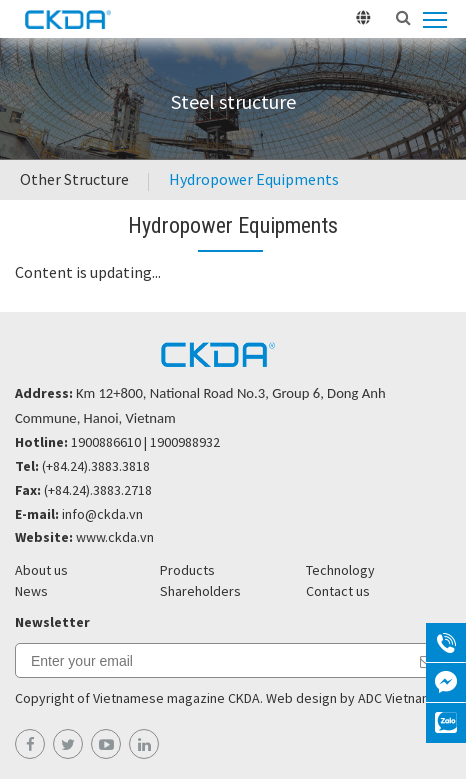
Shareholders (200, 591)
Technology (340, 570)
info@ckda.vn (102, 514)
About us (41, 570)
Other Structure (74, 179)
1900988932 (185, 442)
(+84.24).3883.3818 (96, 466)
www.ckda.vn (115, 537)
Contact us (338, 591)
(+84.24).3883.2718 (98, 490)
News (31, 591)
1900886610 (106, 442)
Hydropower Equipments (254, 179)
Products (187, 570)
